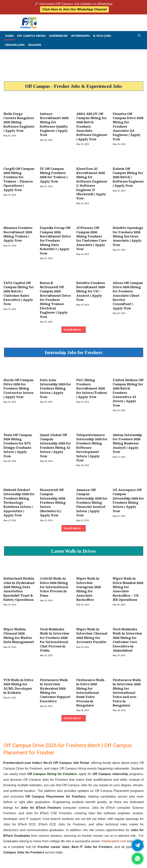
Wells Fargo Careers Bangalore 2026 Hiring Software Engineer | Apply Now (19, 122)
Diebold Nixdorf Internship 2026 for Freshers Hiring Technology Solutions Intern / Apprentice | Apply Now (19, 499)
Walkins (35, 44)
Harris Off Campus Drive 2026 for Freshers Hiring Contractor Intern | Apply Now (18, 386)
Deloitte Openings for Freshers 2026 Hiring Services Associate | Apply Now (128, 235)
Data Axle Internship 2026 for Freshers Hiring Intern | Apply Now (55, 386)
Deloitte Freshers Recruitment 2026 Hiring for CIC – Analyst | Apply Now (91, 289)
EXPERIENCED (58, 35)
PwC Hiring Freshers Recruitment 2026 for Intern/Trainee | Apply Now (92, 386)
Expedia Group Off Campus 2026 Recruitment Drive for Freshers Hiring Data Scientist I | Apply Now (55, 239)
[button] (139, 35)
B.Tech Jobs (102, 35)
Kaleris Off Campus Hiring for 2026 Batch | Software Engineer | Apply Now (128, 176)
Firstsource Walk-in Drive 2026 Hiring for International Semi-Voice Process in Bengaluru (91, 688)
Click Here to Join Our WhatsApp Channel (74, 9)
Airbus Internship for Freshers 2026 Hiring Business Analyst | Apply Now (127, 440)
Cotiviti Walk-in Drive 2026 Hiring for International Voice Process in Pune (54, 583)
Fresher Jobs (15, 44)
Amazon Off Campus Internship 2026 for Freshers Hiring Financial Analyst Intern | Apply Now (92, 499)
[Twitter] (138, 845)
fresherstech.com (114, 836)
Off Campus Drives (31, 35)
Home (9, 35)
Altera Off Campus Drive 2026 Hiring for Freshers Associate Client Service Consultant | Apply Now (128, 293)
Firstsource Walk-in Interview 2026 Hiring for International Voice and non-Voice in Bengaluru (127, 688)
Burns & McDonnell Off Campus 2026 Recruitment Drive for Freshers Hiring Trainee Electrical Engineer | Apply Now (55, 298)
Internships (81, 35)
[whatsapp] (138, 859)
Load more (74, 327)
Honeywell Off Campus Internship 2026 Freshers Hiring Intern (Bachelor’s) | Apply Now (53, 499)
